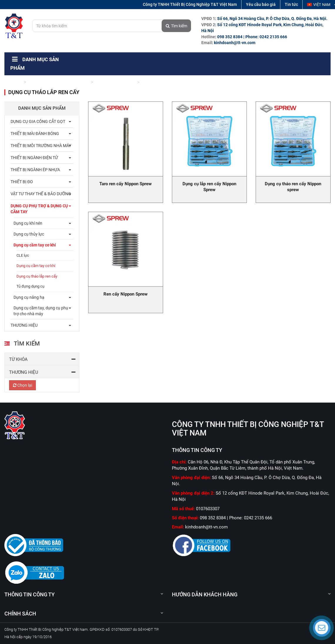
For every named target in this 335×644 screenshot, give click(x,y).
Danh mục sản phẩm (42, 108)
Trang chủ (13, 82)
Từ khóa (18, 359)
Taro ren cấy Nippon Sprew (125, 184)
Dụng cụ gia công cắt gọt (38, 121)
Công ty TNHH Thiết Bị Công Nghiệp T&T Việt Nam (190, 4)
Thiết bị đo (22, 182)
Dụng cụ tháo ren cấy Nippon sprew (293, 187)
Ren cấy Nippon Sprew (125, 294)
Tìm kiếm (176, 26)
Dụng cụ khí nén (28, 223)
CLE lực (23, 255)
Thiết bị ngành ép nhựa (35, 170)
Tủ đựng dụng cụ (30, 286)
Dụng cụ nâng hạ (29, 297)
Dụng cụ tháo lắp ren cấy (37, 276)
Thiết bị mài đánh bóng (35, 134)
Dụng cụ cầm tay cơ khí (115, 82)
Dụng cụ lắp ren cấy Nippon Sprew (209, 187)
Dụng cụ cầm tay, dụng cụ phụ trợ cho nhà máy (41, 311)
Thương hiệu (24, 372)
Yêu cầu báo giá (261, 4)
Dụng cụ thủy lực (29, 234)
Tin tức (291, 4)
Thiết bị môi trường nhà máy (41, 146)
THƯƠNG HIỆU (24, 325)
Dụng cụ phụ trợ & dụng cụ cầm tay (58, 82)
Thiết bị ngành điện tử (34, 158)
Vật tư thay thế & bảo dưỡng (41, 194)
